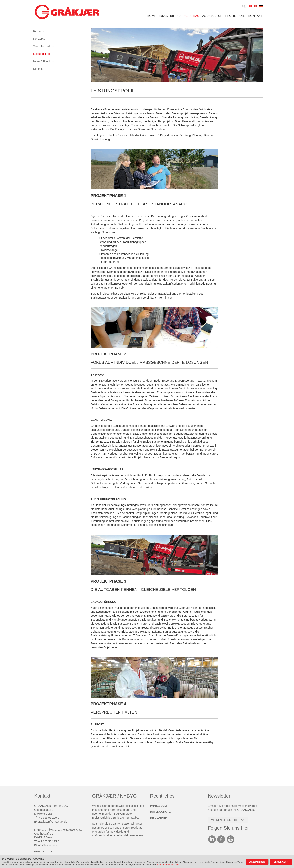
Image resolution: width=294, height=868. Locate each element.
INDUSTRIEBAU (170, 15)
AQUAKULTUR (212, 15)
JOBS (242, 15)
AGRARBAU (191, 15)
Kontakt (38, 69)
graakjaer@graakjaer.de (52, 822)
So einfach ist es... (45, 46)
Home (151, 15)
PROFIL (230, 15)
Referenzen (40, 31)
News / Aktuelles (43, 61)
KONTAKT (255, 15)
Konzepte (39, 39)
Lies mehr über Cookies (169, 865)
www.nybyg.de (43, 851)
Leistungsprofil (42, 54)
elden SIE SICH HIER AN (229, 820)
